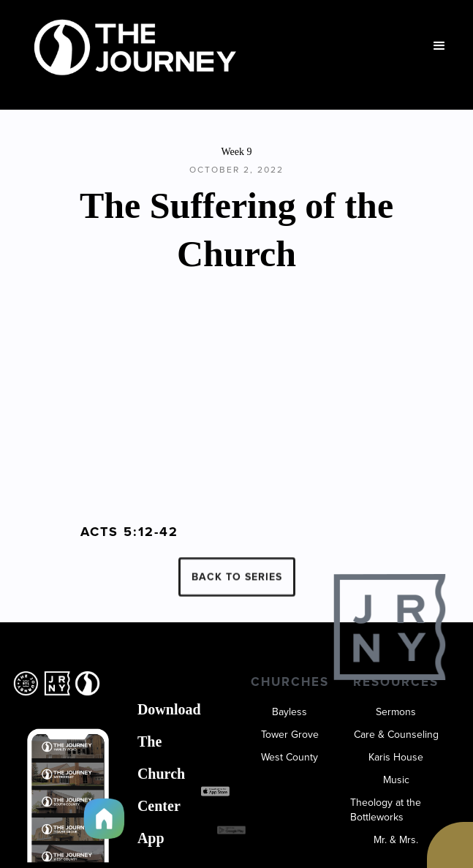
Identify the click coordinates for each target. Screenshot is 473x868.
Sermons (396, 712)
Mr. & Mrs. (396, 840)
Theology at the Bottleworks (386, 810)
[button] (439, 46)
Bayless (290, 712)
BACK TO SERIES (237, 583)
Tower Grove (290, 735)
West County (290, 758)
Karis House (396, 758)
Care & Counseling (396, 735)
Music (396, 780)
